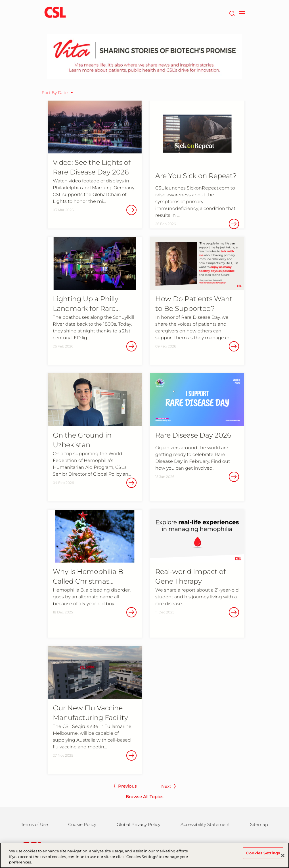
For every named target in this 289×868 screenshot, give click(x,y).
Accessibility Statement (205, 824)
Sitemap (259, 824)
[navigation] (242, 13)
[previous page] (124, 788)
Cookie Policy (82, 824)
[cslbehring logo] (55, 13)
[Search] (232, 13)
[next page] (170, 788)
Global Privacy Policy (139, 824)
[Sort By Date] (59, 93)
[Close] (283, 857)
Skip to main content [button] (0, 0)
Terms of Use (34, 824)
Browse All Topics (145, 797)
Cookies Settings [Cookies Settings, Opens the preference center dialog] (263, 855)
